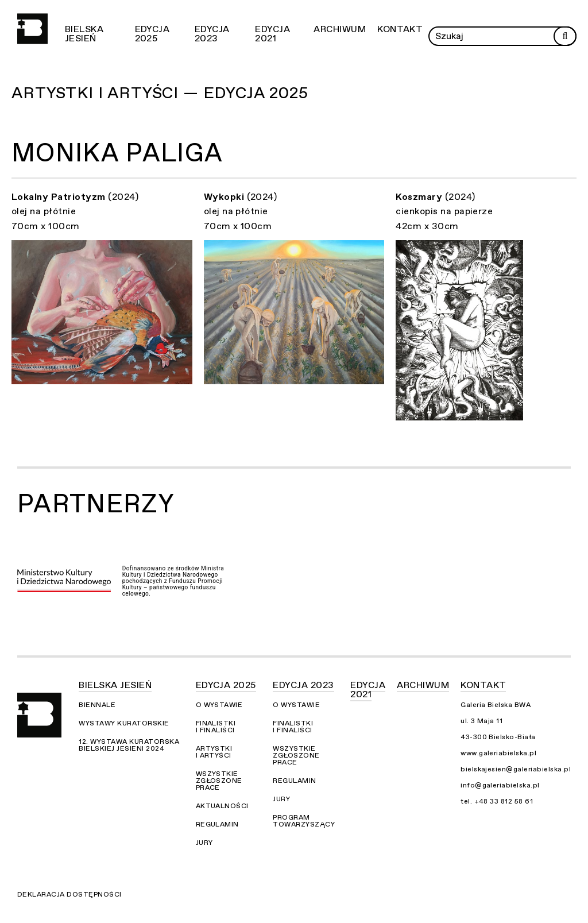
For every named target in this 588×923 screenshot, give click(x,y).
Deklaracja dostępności (69, 894)
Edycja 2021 (272, 34)
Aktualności (222, 806)
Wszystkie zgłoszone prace (219, 781)
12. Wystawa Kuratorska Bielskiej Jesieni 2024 (129, 745)
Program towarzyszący (304, 821)
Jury (204, 843)
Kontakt (400, 29)
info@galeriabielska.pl (500, 785)
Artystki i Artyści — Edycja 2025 (160, 93)
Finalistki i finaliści (216, 727)
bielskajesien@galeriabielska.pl (516, 769)
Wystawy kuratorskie (124, 723)
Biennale (97, 705)
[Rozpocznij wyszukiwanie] (565, 36)
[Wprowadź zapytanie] (502, 36)
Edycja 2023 (212, 34)
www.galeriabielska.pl (498, 753)
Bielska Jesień (84, 34)
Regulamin (217, 824)
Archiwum (340, 29)
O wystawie (219, 705)
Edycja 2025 (152, 34)
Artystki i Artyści (214, 752)
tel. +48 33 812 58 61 (497, 801)
